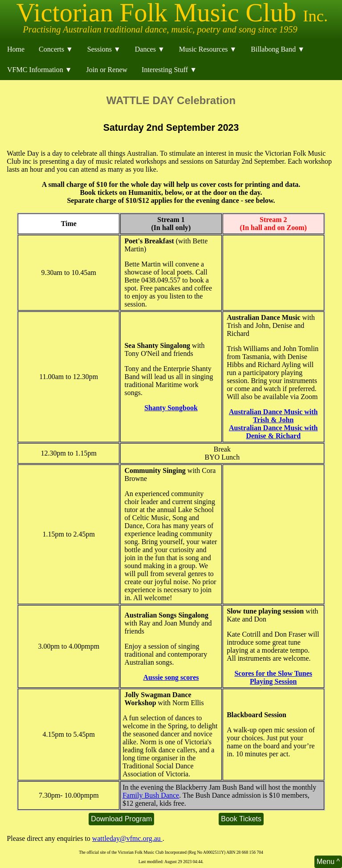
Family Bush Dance (151, 795)
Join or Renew (107, 70)
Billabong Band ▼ (278, 49)
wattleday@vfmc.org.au (127, 838)
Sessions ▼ (104, 49)
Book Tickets (241, 819)
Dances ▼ (150, 49)
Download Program (121, 819)
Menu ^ (328, 862)
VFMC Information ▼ (40, 70)
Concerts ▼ (56, 49)
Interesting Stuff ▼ (169, 70)
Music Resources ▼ (208, 49)
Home (16, 49)
